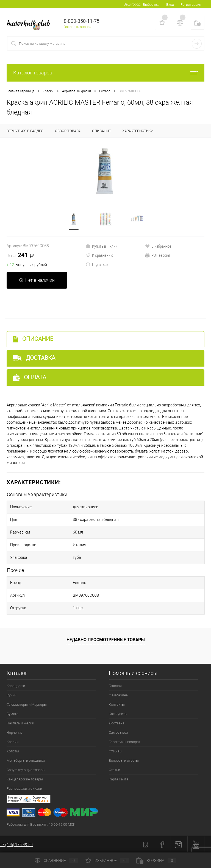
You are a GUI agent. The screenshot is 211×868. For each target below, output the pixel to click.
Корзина (156, 861)
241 (22, 255)
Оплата (29, 377)
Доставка (34, 358)
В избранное (158, 246)
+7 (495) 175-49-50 (16, 845)
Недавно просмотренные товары (106, 640)
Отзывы (116, 751)
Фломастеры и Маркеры (27, 704)
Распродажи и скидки (24, 789)
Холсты (13, 751)
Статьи (114, 770)
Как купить (118, 714)
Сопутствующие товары (26, 770)
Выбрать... (151, 5)
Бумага (13, 714)
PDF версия (158, 255)
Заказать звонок (78, 27)
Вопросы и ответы (124, 760)
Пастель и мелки (20, 723)
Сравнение (56, 861)
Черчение (15, 732)
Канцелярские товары (25, 779)
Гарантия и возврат (125, 742)
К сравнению (99, 255)
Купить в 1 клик (102, 246)
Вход (170, 5)
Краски (13, 742)
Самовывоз (118, 732)
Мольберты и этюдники (26, 760)
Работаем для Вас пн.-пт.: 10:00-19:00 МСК (41, 824)
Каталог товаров (105, 73)
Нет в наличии (37, 280)
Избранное (107, 861)
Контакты (117, 704)
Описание (33, 339)
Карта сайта (119, 779)
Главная (115, 686)
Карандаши (16, 686)
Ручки (11, 695)
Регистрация (191, 5)
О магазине (118, 695)
